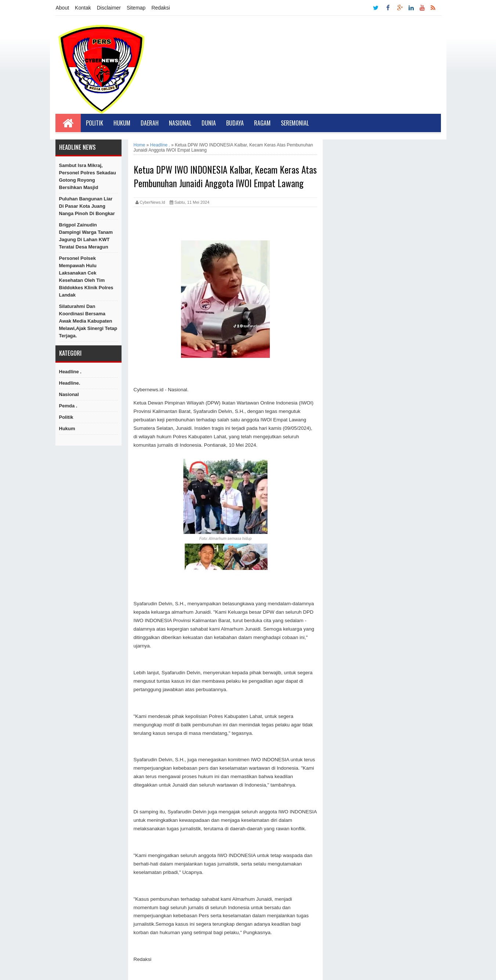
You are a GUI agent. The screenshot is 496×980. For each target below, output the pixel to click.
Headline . (70, 372)
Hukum (122, 123)
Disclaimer (109, 8)
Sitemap (136, 8)
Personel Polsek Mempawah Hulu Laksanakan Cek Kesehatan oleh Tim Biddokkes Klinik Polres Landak (86, 277)
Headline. (70, 383)
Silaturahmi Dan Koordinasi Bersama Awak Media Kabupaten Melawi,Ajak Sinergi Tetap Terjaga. (88, 321)
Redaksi (161, 8)
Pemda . (68, 406)
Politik (95, 123)
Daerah (150, 123)
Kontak (83, 8)
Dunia (209, 123)
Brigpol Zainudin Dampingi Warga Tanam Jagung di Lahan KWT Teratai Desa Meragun (86, 236)
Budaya (235, 123)
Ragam (262, 123)
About (63, 8)
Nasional (180, 123)
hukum (67, 429)
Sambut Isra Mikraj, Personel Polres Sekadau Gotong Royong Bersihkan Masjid (88, 176)
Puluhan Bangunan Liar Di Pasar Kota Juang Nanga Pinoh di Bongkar (87, 206)
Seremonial (295, 123)
